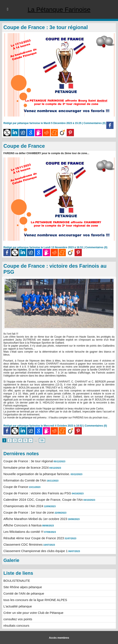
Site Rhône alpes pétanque (21, 588)
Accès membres (59, 637)
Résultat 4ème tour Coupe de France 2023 (32, 540)
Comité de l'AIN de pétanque (22, 594)
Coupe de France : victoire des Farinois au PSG (35, 496)
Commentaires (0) (95, 123)
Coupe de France (24, 146)
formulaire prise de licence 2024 (24, 471)
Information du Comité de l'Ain (23, 484)
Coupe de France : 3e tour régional (46, 27)
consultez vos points (17, 619)
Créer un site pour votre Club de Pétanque (31, 613)
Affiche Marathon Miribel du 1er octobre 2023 (33, 521)
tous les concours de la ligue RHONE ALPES (33, 600)
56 (41, 445)
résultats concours (16, 625)
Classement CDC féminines (22, 546)
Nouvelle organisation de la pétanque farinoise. (35, 478)
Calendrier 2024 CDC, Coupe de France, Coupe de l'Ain (40, 502)
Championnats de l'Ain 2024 (22, 509)
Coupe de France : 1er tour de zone (27, 515)
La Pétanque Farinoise (59, 9)
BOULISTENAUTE (16, 582)
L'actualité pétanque (17, 606)
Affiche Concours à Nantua (21, 527)
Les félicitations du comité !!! (22, 533)
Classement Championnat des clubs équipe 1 (33, 552)
